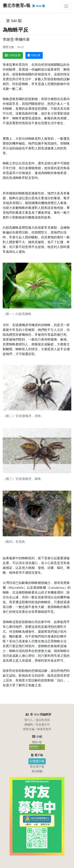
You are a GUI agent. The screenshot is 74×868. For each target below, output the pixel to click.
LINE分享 (13, 55)
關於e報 (37, 742)
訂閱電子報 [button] (37, 761)
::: (4, 21)
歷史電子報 (37, 767)
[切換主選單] (66, 6)
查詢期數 (37, 771)
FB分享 (34, 55)
